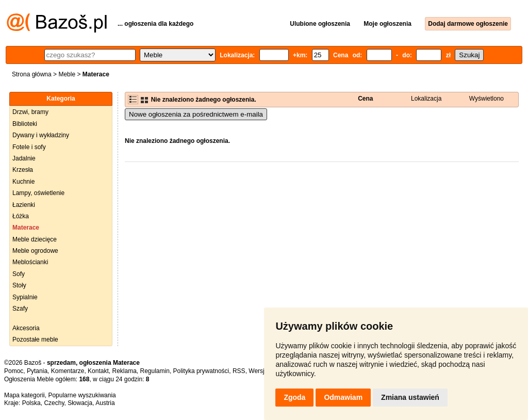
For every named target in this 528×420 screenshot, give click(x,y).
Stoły (19, 285)
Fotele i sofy (29, 147)
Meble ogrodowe (35, 251)
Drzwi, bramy (30, 112)
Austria (105, 403)
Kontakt (98, 371)
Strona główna (32, 74)
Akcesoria (26, 328)
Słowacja (80, 403)
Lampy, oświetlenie (38, 193)
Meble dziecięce (35, 239)
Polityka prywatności (201, 371)
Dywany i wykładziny (41, 135)
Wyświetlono (486, 99)
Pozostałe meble (35, 340)
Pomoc (14, 371)
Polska (31, 403)
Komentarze (68, 371)
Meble (67, 74)
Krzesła (23, 170)
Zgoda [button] (294, 397)
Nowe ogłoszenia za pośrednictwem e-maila (196, 114)
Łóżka (21, 216)
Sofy (19, 274)
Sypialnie (25, 297)
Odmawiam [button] (343, 397)
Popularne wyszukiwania (82, 395)
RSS (239, 371)
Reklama (124, 371)
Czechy (54, 403)
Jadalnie (24, 158)
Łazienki (24, 205)
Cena (365, 99)
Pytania (37, 371)
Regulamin (155, 371)
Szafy (20, 309)
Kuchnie (23, 182)
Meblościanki (30, 262)
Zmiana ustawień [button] (410, 397)
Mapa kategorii (24, 395)
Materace (26, 228)
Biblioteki (25, 124)
